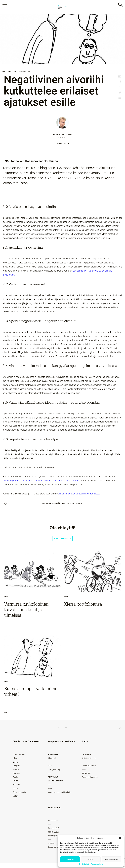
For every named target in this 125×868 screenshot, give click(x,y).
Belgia (16, 767)
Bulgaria (16, 770)
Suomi (16, 793)
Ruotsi (16, 782)
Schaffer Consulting (55, 786)
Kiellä (91, 859)
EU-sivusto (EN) (19, 759)
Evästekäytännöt (89, 763)
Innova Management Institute (59, 797)
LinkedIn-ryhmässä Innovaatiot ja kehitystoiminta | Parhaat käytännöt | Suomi (41, 483)
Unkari (16, 801)
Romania (17, 778)
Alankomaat (18, 763)
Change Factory (54, 774)
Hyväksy (70, 859)
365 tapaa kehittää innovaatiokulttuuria (62, 505)
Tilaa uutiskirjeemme (90, 782)
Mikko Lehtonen (63, 136)
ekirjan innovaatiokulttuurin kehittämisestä (79, 496)
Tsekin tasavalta (19, 797)
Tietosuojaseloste (97, 864)
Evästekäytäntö (84, 864)
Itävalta (16, 774)
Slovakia (16, 789)
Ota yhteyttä (62, 145)
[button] (120, 838)
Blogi (7, 602)
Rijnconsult (52, 763)
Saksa (16, 786)
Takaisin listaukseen (16, 73)
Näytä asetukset (112, 859)
